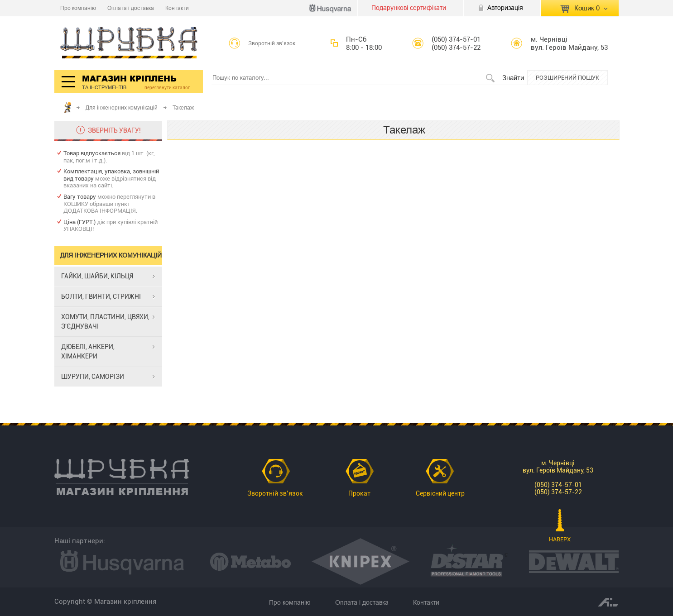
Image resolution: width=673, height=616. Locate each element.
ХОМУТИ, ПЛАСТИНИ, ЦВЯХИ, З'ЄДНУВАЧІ (105, 322)
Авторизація (505, 8)
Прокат (359, 493)
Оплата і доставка (131, 8)
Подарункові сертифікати (409, 8)
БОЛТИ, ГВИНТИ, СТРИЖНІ (101, 296)
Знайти (513, 78)
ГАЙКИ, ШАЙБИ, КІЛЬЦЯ (97, 276)
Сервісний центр (440, 493)
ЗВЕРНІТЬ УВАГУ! (114, 130)
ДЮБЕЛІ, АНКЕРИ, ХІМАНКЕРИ (88, 351)
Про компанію (78, 8)
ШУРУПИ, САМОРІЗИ (93, 377)
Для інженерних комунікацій (122, 107)
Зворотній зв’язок (272, 43)
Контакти (177, 8)
